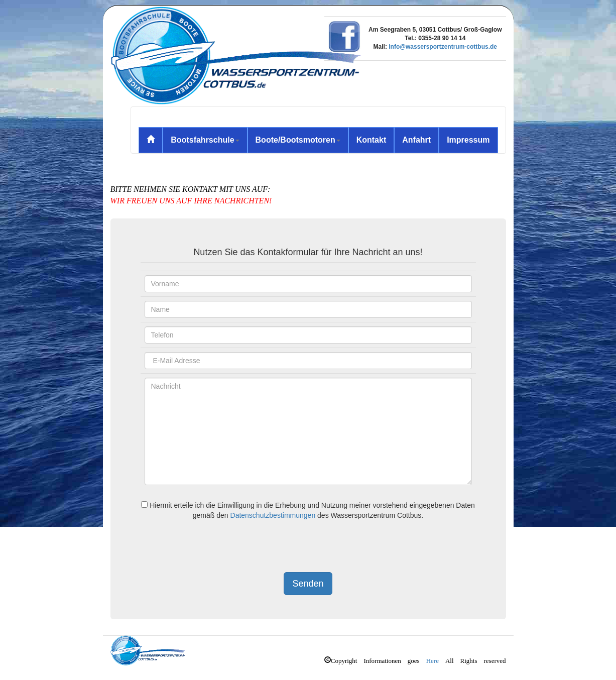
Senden (308, 584)
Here (433, 660)
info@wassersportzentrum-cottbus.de (443, 47)
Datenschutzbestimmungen (273, 515)
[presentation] (217, 547)
